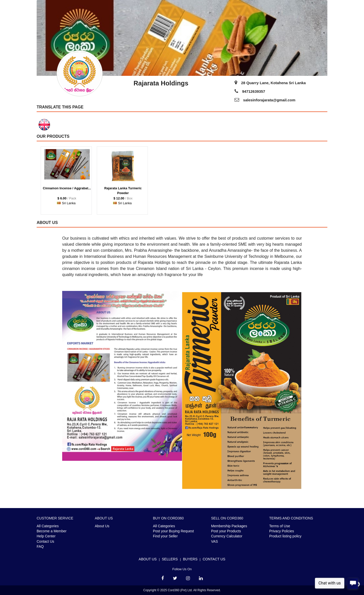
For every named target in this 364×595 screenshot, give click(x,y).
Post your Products (226, 531)
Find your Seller (165, 536)
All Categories (48, 526)
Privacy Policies (282, 531)
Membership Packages (229, 526)
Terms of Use (280, 526)
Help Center (46, 536)
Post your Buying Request (173, 531)
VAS (214, 541)
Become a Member (52, 531)
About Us (102, 526)
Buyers (190, 559)
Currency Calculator (227, 536)
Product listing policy (285, 536)
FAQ (40, 546)
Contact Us (45, 541)
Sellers (170, 559)
